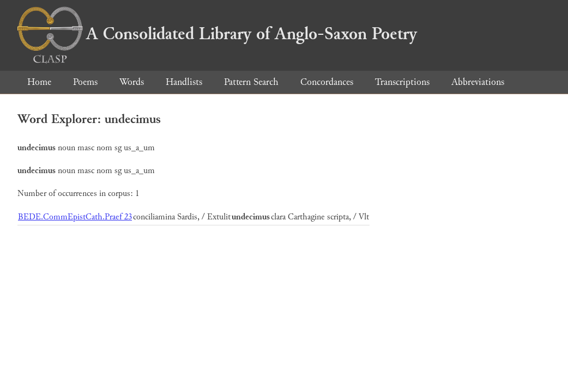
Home (39, 82)
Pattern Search (251, 82)
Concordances (327, 82)
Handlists (184, 82)
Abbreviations (478, 82)
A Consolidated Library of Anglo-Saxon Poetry (217, 34)
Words (132, 82)
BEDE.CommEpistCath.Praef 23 (75, 217)
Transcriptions (402, 82)
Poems (85, 82)
